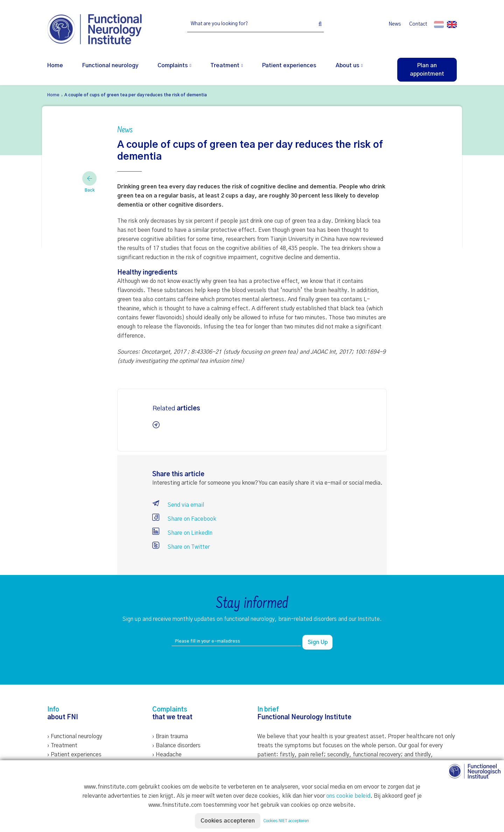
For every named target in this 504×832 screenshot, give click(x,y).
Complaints (173, 65)
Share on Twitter (181, 547)
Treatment (225, 65)
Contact (418, 24)
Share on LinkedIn (182, 533)
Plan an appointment (427, 70)
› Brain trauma (170, 736)
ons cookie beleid (348, 796)
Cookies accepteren (228, 821)
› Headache (167, 755)
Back (89, 182)
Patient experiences (289, 65)
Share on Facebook (184, 519)
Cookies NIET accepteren (286, 821)
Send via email (178, 505)
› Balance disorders (176, 746)
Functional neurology (110, 65)
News (395, 24)
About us (348, 65)
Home (55, 65)
